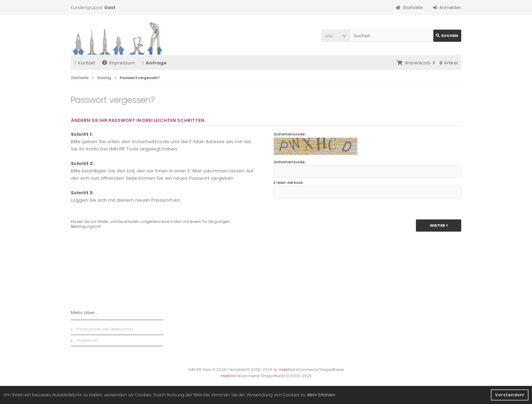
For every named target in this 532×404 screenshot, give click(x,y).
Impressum (119, 63)
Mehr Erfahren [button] (321, 395)
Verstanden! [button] (510, 395)
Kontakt (85, 63)
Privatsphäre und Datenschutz (102, 329)
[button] (336, 36)
